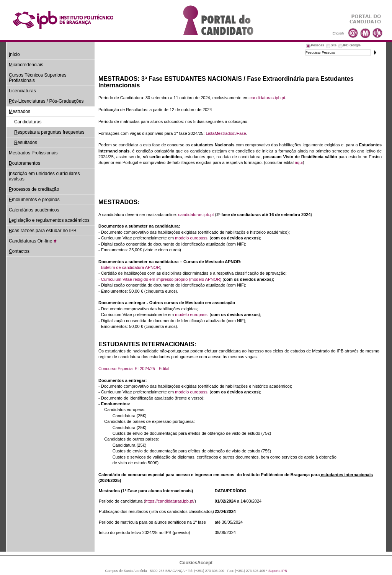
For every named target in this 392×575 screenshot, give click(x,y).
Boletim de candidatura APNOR (131, 267)
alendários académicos (34, 210)
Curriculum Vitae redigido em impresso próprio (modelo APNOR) (161, 279)
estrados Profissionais (33, 153)
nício (14, 54)
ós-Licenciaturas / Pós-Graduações (46, 101)
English (338, 33)
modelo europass (191, 238)
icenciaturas (22, 91)
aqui (299, 162)
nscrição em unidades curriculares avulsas (44, 176)
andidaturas (28, 122)
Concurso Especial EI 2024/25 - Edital (134, 369)
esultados (26, 143)
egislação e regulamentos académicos (49, 220)
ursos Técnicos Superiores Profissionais (38, 78)
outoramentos (24, 163)
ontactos (19, 251)
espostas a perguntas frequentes (49, 132)
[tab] (315, 46)
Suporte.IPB (278, 571)
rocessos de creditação (34, 189)
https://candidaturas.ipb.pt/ (170, 501)
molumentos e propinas (34, 200)
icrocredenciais (26, 65)
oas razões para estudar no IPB (43, 231)
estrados (20, 111)
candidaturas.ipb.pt (267, 98)
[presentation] (315, 46)
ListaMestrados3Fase (226, 133)
